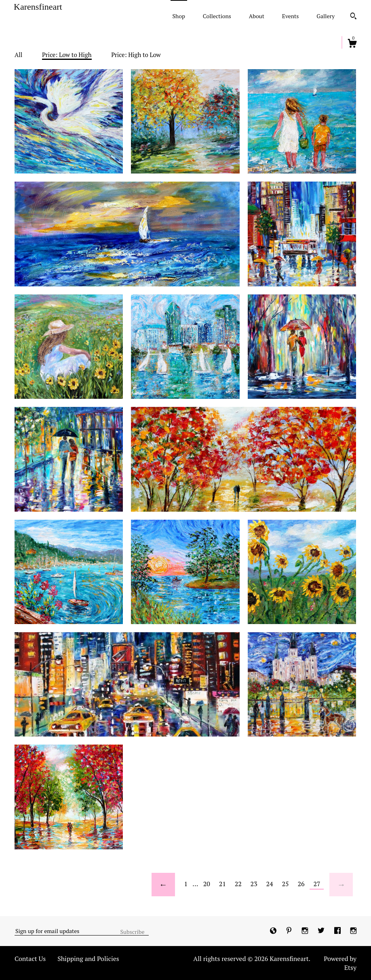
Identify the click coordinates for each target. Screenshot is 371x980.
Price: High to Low (136, 55)
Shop (179, 16)
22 (238, 884)
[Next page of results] (341, 885)
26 (301, 884)
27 (317, 884)
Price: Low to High (67, 55)
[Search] (353, 17)
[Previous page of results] (163, 885)
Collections (217, 16)
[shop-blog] (274, 931)
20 (207, 884)
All (18, 55)
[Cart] (352, 44)
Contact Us (30, 959)
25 (286, 884)
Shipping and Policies (88, 959)
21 (222, 884)
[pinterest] (290, 931)
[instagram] (306, 931)
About (257, 16)
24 (270, 884)
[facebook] (338, 931)
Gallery (326, 16)
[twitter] (322, 931)
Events (291, 16)
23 (254, 884)
